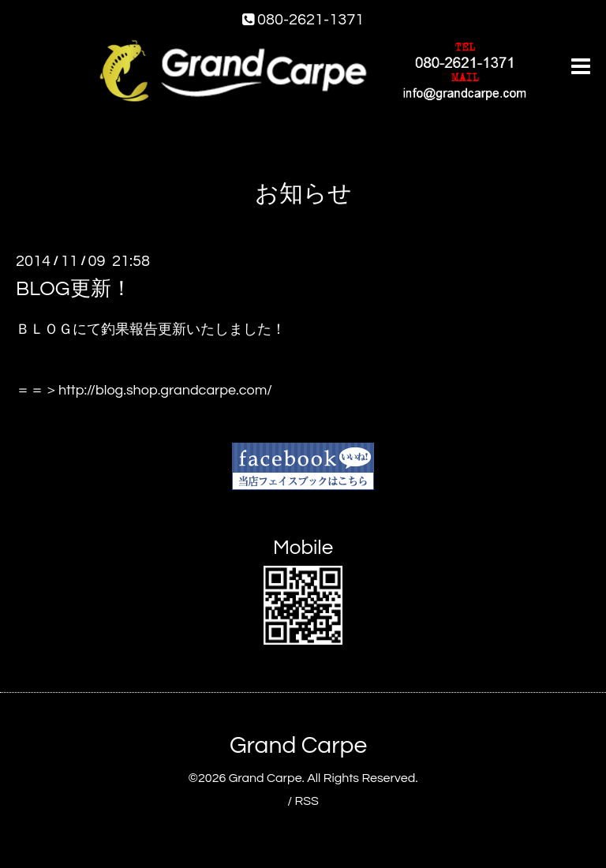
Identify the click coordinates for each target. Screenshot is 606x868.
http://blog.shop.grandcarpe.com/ (165, 390)
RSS (306, 801)
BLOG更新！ (74, 289)
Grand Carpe (298, 745)
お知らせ (303, 194)
